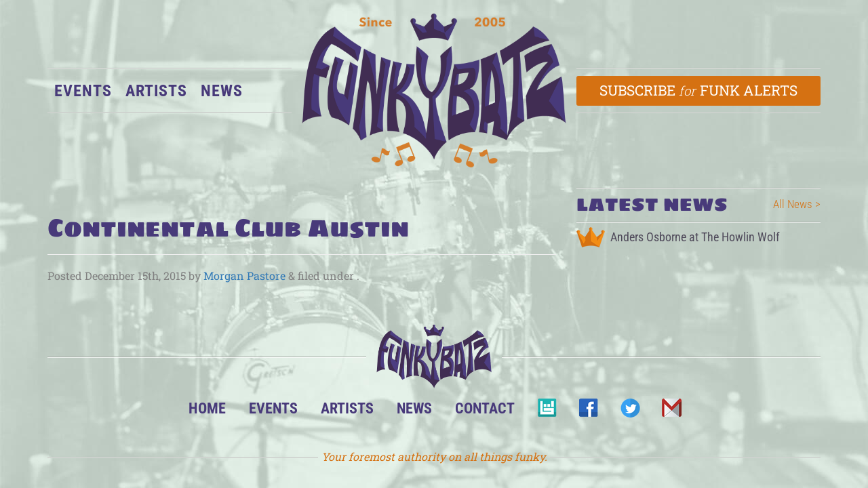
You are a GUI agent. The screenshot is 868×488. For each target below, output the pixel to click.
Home (207, 408)
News (222, 91)
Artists (156, 91)
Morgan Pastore (244, 276)
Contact (485, 408)
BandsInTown (547, 412)
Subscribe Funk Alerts (699, 90)
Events (83, 91)
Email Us (671, 412)
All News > (797, 204)
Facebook (588, 412)
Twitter (630, 412)
